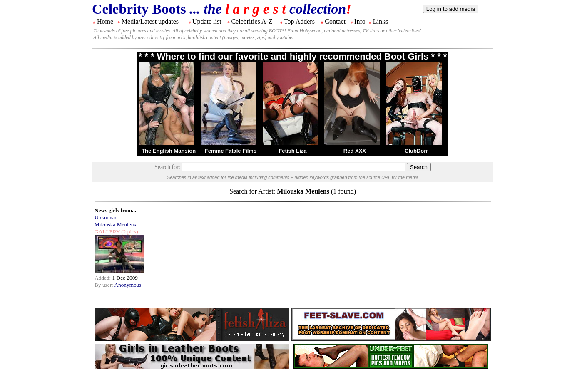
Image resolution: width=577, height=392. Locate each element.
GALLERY (107, 232)
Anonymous (128, 285)
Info (360, 21)
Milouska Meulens (115, 225)
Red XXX (355, 151)
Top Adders (299, 21)
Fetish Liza (292, 151)
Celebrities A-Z (252, 21)
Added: (103, 278)
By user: (104, 285)
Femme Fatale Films (231, 151)
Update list (207, 21)
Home (105, 21)
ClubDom (417, 151)
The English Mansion (169, 151)
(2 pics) (129, 232)
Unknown (106, 217)
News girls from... (115, 210)
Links (381, 21)
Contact (335, 21)
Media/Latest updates (150, 21)
